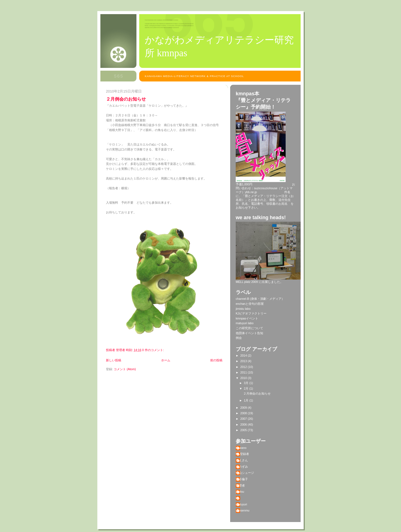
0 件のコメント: (153, 350)
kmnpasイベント (247, 318)
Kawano (241, 448)
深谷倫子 (242, 479)
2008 (244, 413)
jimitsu (240, 492)
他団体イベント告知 (249, 333)
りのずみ (242, 467)
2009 (244, 408)
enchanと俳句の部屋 (250, 304)
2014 (244, 355)
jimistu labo (243, 309)
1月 (247, 400)
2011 (244, 372)
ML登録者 (242, 454)
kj (237, 498)
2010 (244, 378)
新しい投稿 (114, 360)
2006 (244, 424)
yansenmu (243, 510)
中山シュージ (245, 473)
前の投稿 (216, 360)
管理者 (240, 485)
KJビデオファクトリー (251, 313)
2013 (244, 361)
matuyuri (241, 504)
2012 (244, 367)
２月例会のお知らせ (126, 99)
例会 (239, 338)
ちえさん (242, 460)
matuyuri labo (245, 323)
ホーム (166, 360)
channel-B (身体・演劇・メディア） (260, 299)
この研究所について (249, 328)
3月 (247, 383)
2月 (247, 388)
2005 (244, 430)
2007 (244, 419)
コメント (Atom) (125, 369)
